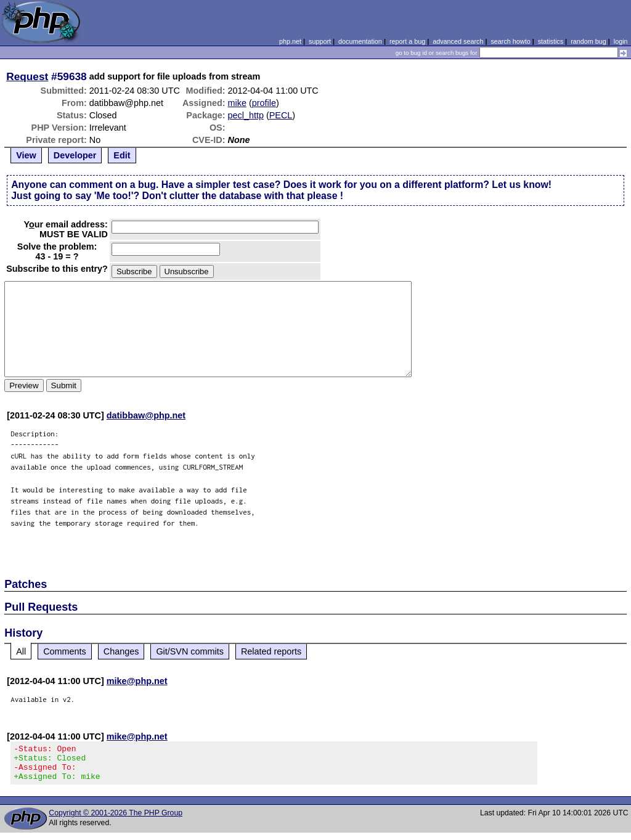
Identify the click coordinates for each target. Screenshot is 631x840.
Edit (122, 155)
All (21, 651)
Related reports (271, 651)
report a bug (407, 41)
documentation (360, 41)
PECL (281, 115)
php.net (290, 41)
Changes (121, 651)
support (320, 41)
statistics (551, 41)
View (26, 155)
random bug (588, 41)
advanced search (458, 41)
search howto (510, 41)
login (621, 41)
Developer (75, 155)
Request (27, 76)
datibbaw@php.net (146, 415)
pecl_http (246, 115)
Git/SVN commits (190, 651)
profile (264, 103)
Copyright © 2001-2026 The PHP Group (116, 820)
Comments (65, 651)
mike (237, 103)
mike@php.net (137, 681)
